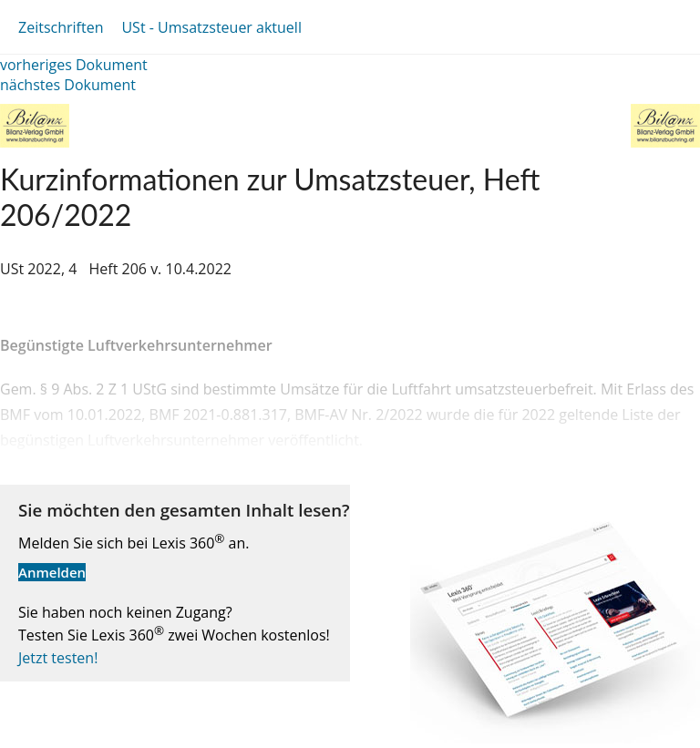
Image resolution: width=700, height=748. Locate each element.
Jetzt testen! (58, 658)
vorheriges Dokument (74, 65)
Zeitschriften (61, 27)
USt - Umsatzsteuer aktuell (211, 27)
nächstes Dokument (68, 85)
